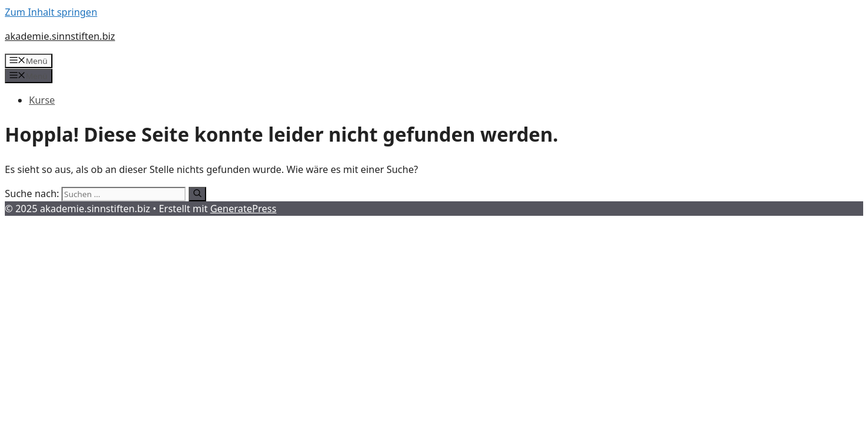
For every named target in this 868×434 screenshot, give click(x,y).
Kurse (42, 100)
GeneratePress (244, 209)
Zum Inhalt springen (51, 12)
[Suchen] (197, 194)
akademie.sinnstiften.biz (60, 36)
